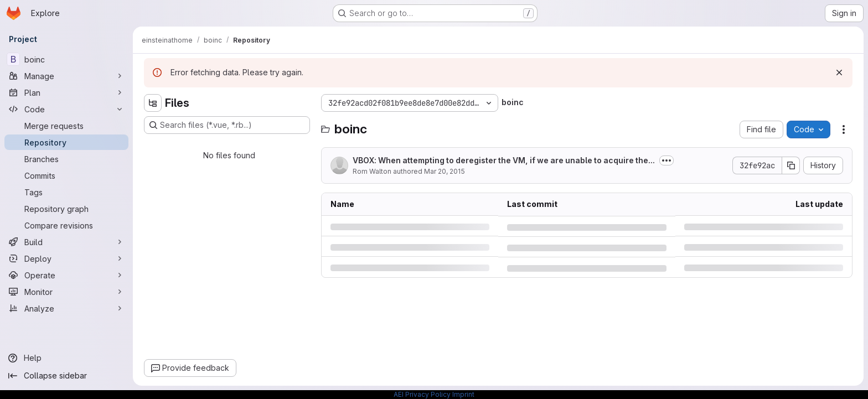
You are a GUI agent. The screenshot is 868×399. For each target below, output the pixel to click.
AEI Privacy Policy (422, 394)
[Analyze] (66, 308)
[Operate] (66, 275)
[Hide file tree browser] (153, 103)
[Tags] (66, 192)
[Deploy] (66, 258)
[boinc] (66, 59)
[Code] (66, 109)
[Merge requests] (66, 126)
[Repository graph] (66, 209)
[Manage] (66, 76)
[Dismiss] (839, 72)
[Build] (66, 242)
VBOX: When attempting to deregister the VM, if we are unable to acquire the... (504, 160)
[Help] (66, 358)
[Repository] (66, 142)
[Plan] (66, 92)
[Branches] (66, 159)
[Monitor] (66, 292)
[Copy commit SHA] (791, 165)
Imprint (463, 394)
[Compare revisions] (66, 225)
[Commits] (66, 175)
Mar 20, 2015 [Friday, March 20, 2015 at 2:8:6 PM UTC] (445, 171)
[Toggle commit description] (666, 160)
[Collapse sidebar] (66, 376)
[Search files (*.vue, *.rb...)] (227, 125)
